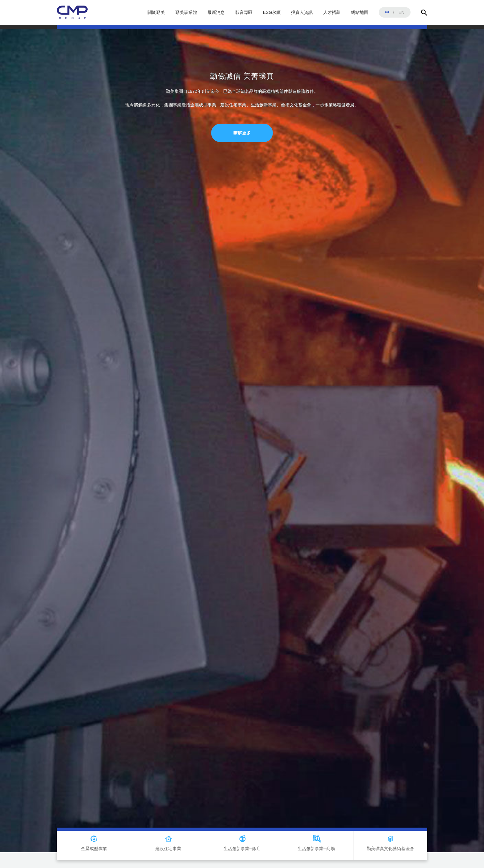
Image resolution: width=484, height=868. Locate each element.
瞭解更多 (242, 133)
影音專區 (244, 12)
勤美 (72, 12)
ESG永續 (272, 12)
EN (401, 12)
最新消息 (216, 12)
